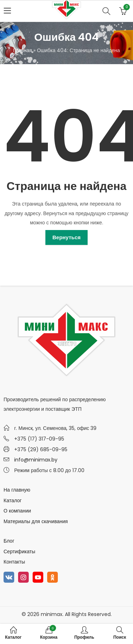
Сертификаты (19, 551)
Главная (23, 50)
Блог (9, 541)
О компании (17, 511)
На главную (17, 490)
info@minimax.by (36, 460)
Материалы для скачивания (36, 521)
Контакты (14, 562)
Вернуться (67, 237)
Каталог (13, 500)
